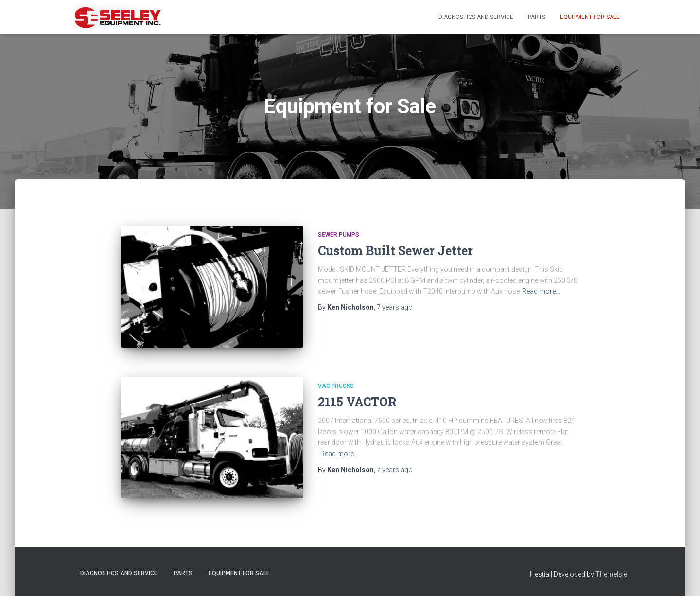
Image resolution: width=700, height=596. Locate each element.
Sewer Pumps (339, 235)
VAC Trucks (336, 386)
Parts (537, 17)
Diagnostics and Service (476, 17)
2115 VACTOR (357, 402)
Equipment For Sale (590, 17)
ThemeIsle (611, 574)
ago (395, 307)
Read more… (541, 291)
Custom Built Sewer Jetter (395, 251)
